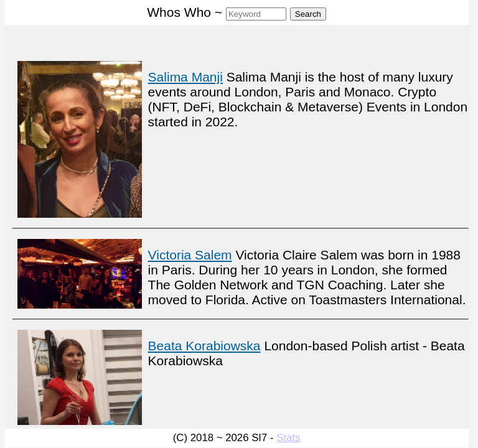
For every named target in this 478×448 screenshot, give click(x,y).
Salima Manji (185, 77)
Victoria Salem (190, 255)
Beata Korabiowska (204, 346)
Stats (288, 438)
